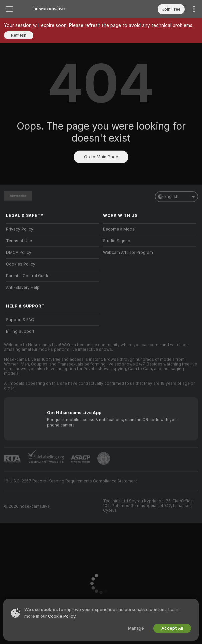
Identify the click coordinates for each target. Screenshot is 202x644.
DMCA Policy (19, 253)
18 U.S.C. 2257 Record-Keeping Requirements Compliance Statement (70, 481)
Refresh (19, 35)
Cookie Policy (62, 616)
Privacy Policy (20, 229)
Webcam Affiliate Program (128, 253)
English (176, 197)
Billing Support (20, 331)
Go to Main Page (101, 157)
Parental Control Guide (28, 276)
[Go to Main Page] (49, 9)
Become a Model (119, 229)
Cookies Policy (21, 264)
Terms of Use (19, 241)
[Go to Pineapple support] (104, 458)
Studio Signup (117, 241)
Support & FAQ (20, 320)
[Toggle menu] (9, 9)
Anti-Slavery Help (23, 288)
